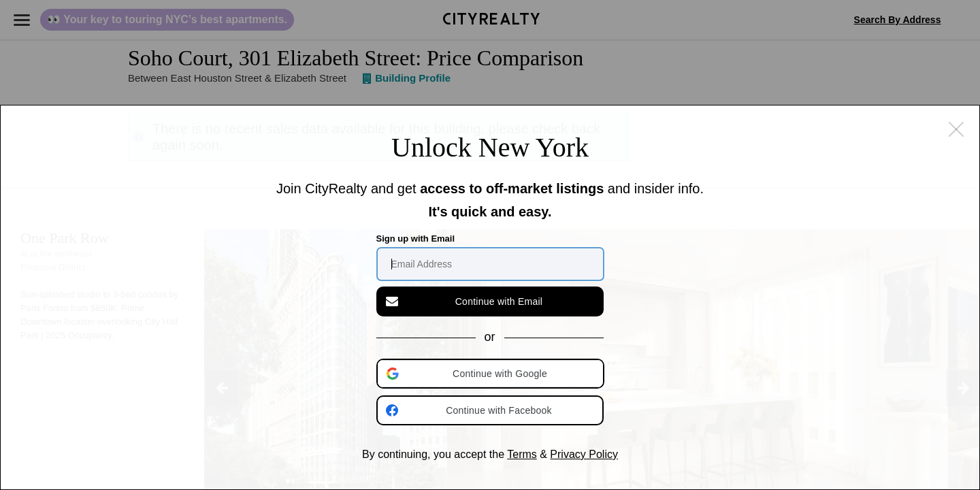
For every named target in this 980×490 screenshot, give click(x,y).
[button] (491, 374)
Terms (522, 454)
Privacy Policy (584, 454)
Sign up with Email (416, 239)
